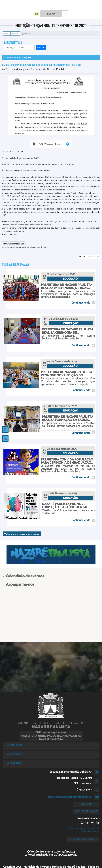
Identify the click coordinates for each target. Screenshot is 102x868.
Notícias (15, 34)
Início (6, 34)
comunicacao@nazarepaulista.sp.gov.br (70, 797)
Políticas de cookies (90, 831)
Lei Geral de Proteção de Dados (83, 839)
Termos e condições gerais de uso (83, 828)
